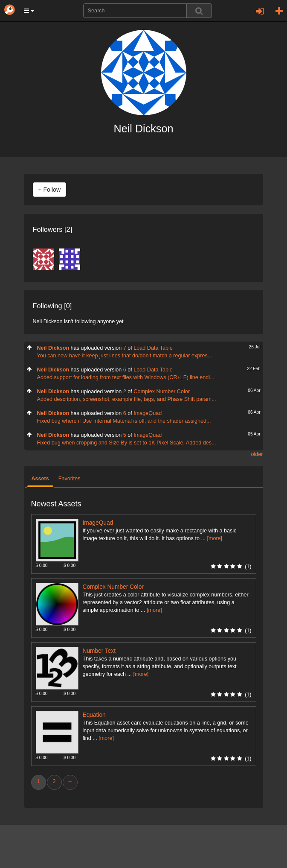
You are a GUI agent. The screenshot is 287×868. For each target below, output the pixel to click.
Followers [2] (53, 229)
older (257, 454)
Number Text (99, 651)
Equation (94, 715)
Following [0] (52, 306)
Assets (40, 479)
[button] (29, 11)
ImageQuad (148, 413)
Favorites (70, 479)
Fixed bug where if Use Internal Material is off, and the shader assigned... (124, 421)
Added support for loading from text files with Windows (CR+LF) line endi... (126, 377)
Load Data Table (153, 348)
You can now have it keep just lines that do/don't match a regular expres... (125, 356)
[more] (215, 538)
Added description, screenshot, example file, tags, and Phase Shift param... (127, 399)
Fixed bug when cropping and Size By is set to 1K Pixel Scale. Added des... (127, 443)
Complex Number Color (162, 392)
